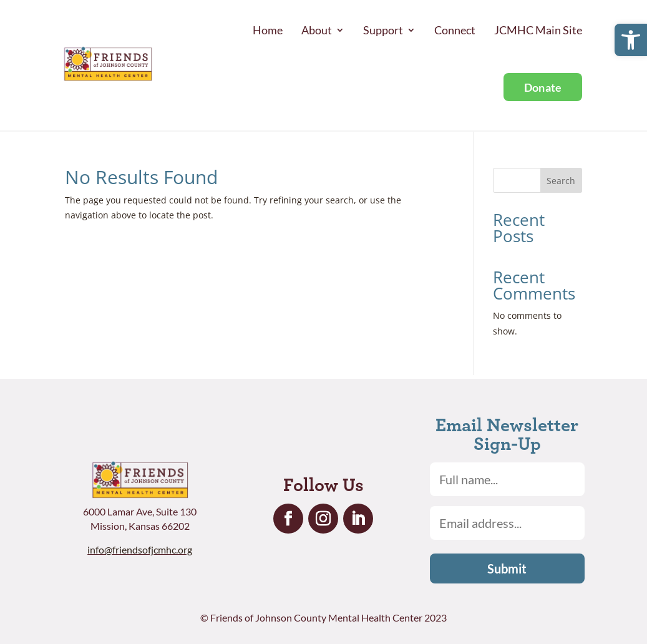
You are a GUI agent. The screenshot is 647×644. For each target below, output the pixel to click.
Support (383, 30)
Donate (543, 87)
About (317, 30)
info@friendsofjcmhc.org (140, 549)
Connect (455, 30)
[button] (631, 40)
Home (268, 30)
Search (561, 181)
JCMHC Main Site (538, 30)
